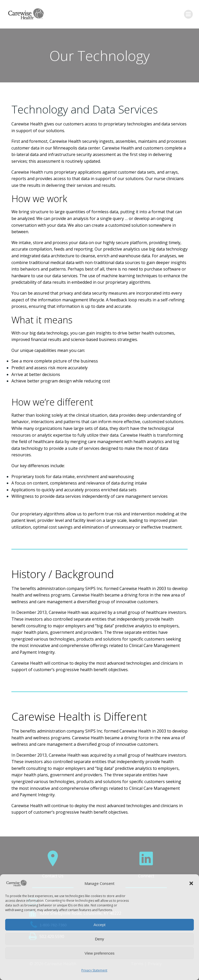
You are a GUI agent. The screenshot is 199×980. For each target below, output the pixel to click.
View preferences (99, 953)
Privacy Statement (94, 970)
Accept (99, 925)
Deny (99, 939)
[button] (191, 883)
